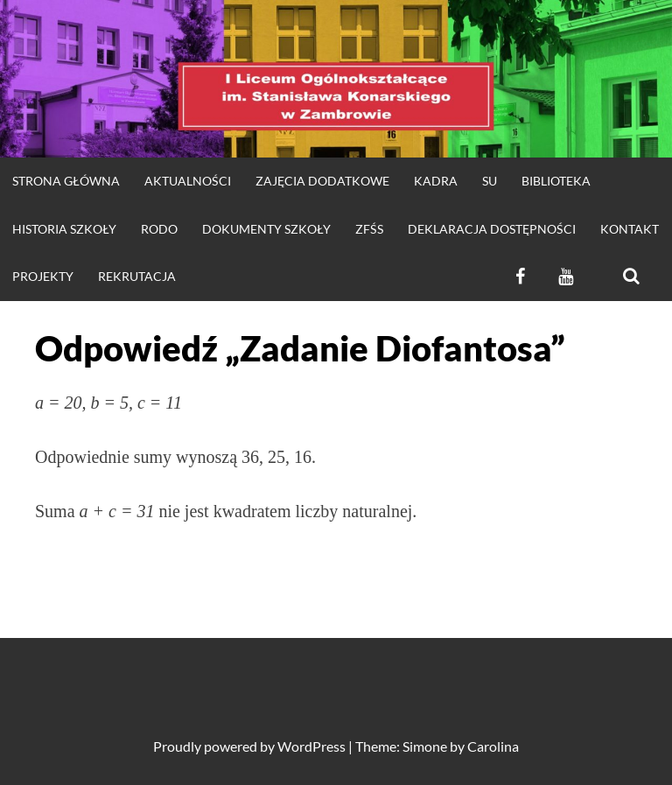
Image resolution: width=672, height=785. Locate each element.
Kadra (436, 181)
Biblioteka (556, 181)
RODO (159, 229)
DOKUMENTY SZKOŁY (266, 229)
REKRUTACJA (137, 276)
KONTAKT (630, 229)
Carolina (493, 746)
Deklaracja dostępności (492, 229)
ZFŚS (369, 229)
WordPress (311, 746)
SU (490, 181)
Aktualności (188, 181)
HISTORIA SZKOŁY (64, 229)
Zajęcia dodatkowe (322, 181)
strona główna (66, 181)
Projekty (43, 276)
